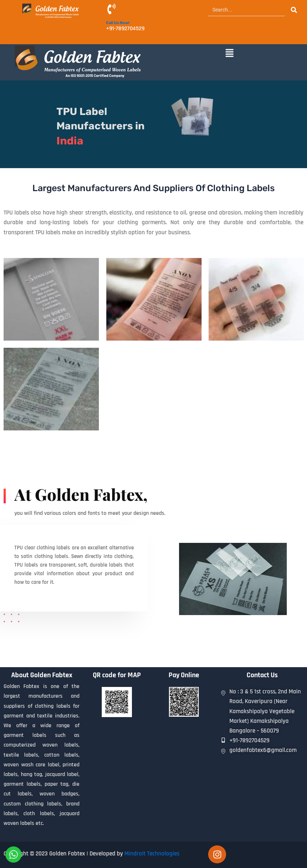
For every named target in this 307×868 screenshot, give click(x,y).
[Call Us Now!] (111, 10)
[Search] (246, 10)
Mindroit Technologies (152, 854)
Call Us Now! (118, 23)
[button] (229, 54)
